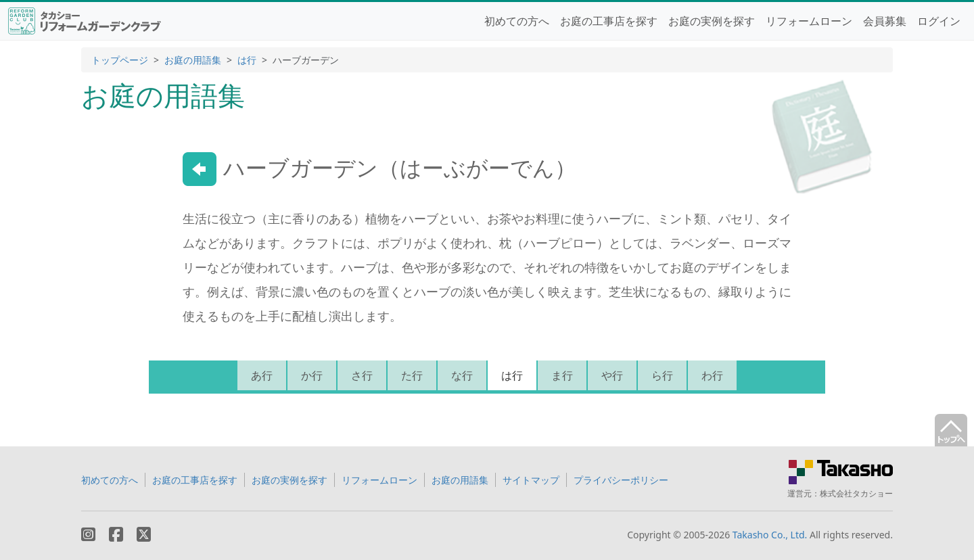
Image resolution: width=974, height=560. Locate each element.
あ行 (262, 375)
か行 (312, 375)
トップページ (120, 60)
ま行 (562, 375)
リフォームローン (809, 21)
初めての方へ (517, 21)
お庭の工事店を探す (609, 21)
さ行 (362, 375)
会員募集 (885, 21)
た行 (412, 375)
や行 (612, 375)
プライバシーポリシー (621, 480)
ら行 (662, 375)
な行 (462, 375)
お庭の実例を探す (712, 21)
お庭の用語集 (193, 60)
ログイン (939, 21)
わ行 (712, 375)
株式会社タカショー (856, 493)
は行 (247, 60)
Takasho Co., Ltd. (770, 535)
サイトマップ (531, 480)
